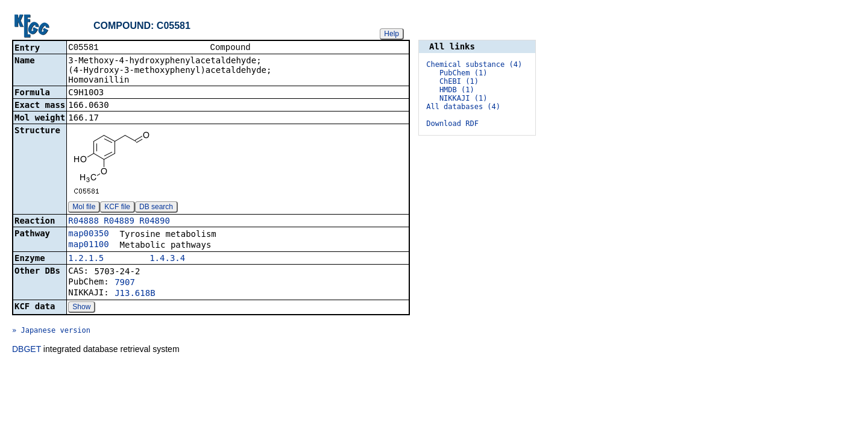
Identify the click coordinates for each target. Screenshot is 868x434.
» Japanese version (51, 332)
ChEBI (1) (459, 81)
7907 (125, 283)
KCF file (117, 208)
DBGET (27, 350)
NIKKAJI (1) (463, 98)
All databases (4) (463, 107)
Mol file (84, 208)
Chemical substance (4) (474, 64)
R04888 (83, 222)
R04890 (155, 222)
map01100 (88, 245)
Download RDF (452, 124)
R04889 (119, 222)
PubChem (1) (463, 73)
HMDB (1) (457, 90)
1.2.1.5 (86, 259)
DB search (156, 208)
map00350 (88, 234)
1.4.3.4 (167, 259)
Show (81, 308)
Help (392, 34)
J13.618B (135, 294)
